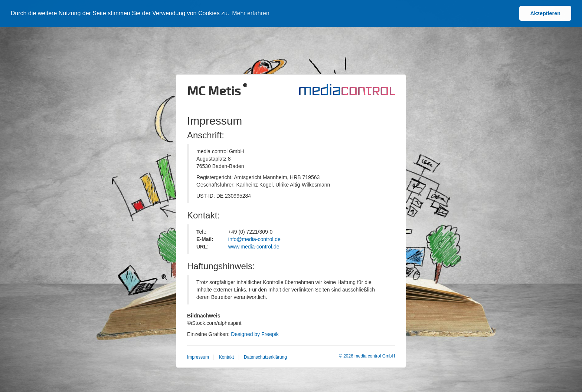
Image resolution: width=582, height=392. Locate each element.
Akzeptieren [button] (545, 13)
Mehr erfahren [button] (251, 13)
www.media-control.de (254, 247)
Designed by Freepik (255, 334)
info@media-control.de (254, 239)
